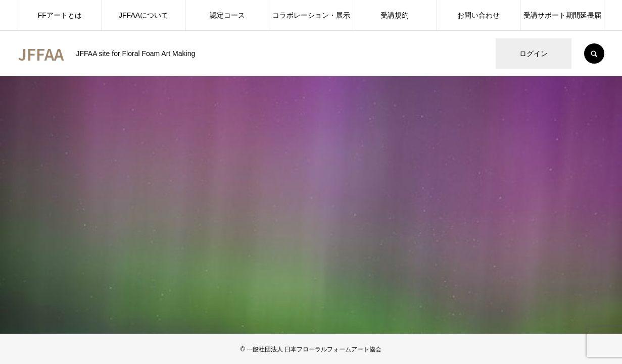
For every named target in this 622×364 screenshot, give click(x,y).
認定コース (227, 15)
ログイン (534, 54)
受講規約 (395, 15)
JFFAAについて (143, 15)
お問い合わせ (479, 15)
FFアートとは (60, 15)
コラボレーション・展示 (311, 15)
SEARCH (594, 54)
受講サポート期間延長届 (562, 15)
